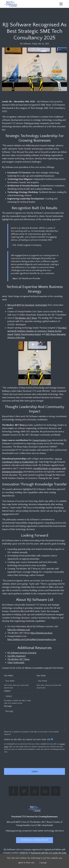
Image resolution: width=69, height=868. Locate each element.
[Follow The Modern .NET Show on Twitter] (24, 791)
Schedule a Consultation (34, 840)
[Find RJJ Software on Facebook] (13, 791)
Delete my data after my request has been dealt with (27, 739)
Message (8, 706)
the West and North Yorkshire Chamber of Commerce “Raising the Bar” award (37, 331)
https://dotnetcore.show (41, 633)
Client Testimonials (16, 663)
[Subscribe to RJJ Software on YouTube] (34, 791)
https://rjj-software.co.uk (19, 630)
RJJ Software (26, 44)
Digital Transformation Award (27, 334)
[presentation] (25, 761)
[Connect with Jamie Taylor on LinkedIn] (45, 791)
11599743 (24, 853)
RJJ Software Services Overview (22, 653)
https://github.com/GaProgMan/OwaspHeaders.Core (32, 639)
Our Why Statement (16, 656)
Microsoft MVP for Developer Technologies (27, 305)
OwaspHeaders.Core (42, 440)
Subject (7, 691)
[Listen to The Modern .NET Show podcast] (56, 791)
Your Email (41, 676)
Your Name (9, 676)
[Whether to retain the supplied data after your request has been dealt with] (52, 739)
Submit (35, 771)
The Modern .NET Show (26, 318)
